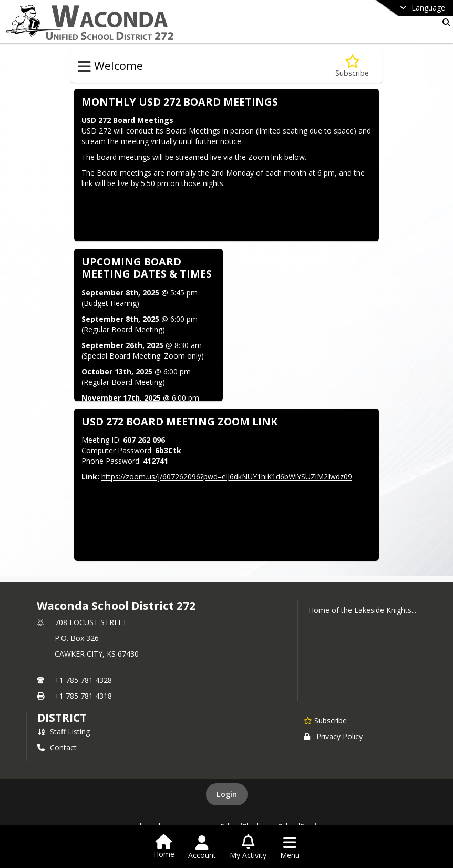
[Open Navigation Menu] (290, 847)
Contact (57, 747)
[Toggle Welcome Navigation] (84, 67)
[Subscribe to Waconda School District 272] (325, 720)
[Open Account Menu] (202, 847)
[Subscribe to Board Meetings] (352, 66)
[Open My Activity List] (248, 847)
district (62, 718)
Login (227, 794)
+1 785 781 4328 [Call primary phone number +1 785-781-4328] (83, 680)
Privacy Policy (333, 736)
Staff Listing (64, 732)
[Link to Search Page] (444, 22)
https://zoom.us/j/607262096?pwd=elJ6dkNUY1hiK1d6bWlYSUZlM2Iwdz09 (227, 477)
